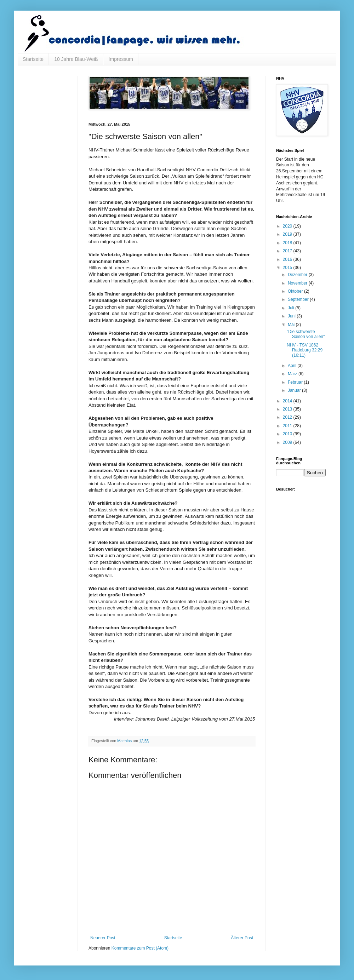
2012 (288, 417)
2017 (288, 251)
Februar (296, 382)
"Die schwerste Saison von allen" (306, 334)
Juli (292, 308)
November (298, 283)
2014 (288, 401)
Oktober (296, 291)
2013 (288, 409)
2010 (288, 434)
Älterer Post (242, 938)
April (293, 366)
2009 (288, 442)
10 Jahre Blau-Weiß (76, 59)
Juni (292, 316)
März (293, 374)
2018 (288, 243)
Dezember (298, 275)
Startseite (33, 59)
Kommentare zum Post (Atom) (140, 948)
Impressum (121, 59)
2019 (288, 234)
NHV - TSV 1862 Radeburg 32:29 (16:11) (305, 350)
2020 (288, 226)
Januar (295, 390)
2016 (288, 259)
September (299, 299)
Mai (292, 325)
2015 (288, 268)
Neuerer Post (103, 938)
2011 (288, 426)
